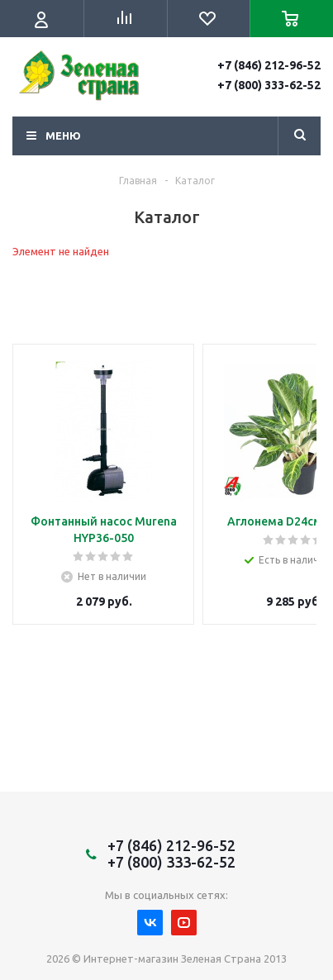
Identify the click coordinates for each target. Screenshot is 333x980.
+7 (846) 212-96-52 (269, 65)
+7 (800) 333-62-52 (269, 85)
